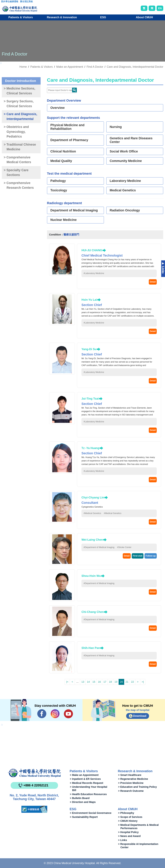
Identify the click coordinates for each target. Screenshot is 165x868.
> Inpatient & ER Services (85, 779)
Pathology (58, 181)
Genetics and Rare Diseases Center (131, 140)
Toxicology (59, 190)
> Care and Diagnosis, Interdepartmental (20, 116)
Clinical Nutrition (63, 151)
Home (23, 67)
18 (110, 682)
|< (67, 682)
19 (116, 682)
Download (140, 716)
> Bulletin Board (80, 798)
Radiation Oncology (125, 210)
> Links (123, 840)
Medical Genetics (123, 190)
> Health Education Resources (88, 794)
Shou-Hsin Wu (91, 576)
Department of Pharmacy (69, 140)
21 (127, 682)
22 (132, 682)
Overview (58, 108)
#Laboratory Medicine (94, 273)
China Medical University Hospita (34, 773)
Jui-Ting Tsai (90, 399)
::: (3, 2)
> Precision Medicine (131, 783)
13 (83, 682)
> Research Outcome (131, 791)
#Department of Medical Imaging (99, 547)
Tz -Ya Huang (90, 448)
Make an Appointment (70, 67)
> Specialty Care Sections (16, 173)
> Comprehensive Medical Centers (17, 160)
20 (121, 682)
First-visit (138, 556)
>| (143, 682)
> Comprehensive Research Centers (19, 185)
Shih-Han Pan (91, 648)
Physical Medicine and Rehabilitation (67, 127)
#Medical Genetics (92, 513)
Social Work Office (124, 151)
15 (94, 682)
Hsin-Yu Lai (89, 300)
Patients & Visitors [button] (21, 17)
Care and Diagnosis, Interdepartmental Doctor (135, 67)
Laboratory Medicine (125, 181)
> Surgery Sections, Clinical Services (19, 104)
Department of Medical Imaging (74, 210)
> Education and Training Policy (137, 787)
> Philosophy (126, 813)
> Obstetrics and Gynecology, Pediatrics (16, 132)
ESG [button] (103, 17)
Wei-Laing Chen (92, 540)
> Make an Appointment (84, 775)
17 (105, 682)
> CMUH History (128, 821)
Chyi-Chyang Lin (93, 497)
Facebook (42, 714)
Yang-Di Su (89, 349)
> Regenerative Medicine (133, 779)
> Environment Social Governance (91, 813)
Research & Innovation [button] (62, 17)
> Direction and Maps (83, 802)
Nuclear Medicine (64, 220)
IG (55, 714)
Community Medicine (126, 161)
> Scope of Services (130, 817)
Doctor (74, 90)
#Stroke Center (124, 547)
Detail (153, 282)
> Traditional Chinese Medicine (20, 147)
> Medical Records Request (86, 783)
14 (88, 682)
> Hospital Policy (128, 832)
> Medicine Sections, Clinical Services (19, 91)
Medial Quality (61, 161)
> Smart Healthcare (130, 775)
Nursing (116, 127)
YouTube (68, 714)
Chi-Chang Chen (93, 612)
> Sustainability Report (84, 817)
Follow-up (151, 556)
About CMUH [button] (144, 17)
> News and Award (129, 836)
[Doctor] (62, 90)
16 (99, 682)
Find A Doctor (95, 67)
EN (160, 8)
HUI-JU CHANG (92, 250)
